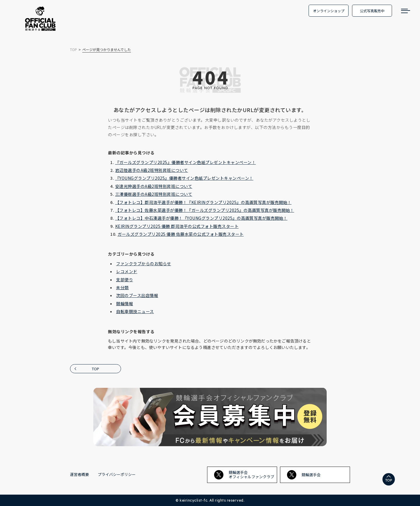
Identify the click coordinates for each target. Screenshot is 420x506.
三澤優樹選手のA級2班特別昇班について (154, 194)
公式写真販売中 (372, 11)
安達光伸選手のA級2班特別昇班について (154, 186)
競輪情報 (125, 303)
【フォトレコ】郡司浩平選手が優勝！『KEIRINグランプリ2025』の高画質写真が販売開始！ (203, 202)
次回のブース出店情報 (137, 295)
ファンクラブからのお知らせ (144, 264)
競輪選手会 (304, 475)
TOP (96, 369)
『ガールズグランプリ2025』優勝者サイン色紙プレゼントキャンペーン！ (186, 162)
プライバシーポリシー (117, 474)
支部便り (125, 280)
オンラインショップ (329, 11)
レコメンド (127, 271)
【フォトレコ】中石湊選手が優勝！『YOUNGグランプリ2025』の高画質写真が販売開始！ (201, 218)
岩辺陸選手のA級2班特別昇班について (152, 170)
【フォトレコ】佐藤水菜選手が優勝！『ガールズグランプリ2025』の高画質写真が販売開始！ (205, 210)
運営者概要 (79, 474)
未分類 (123, 287)
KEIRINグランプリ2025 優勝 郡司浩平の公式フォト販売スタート (177, 226)
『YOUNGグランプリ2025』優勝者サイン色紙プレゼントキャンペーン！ (184, 178)
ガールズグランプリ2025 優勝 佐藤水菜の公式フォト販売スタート (181, 234)
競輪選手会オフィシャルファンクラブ (244, 474)
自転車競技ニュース (135, 311)
